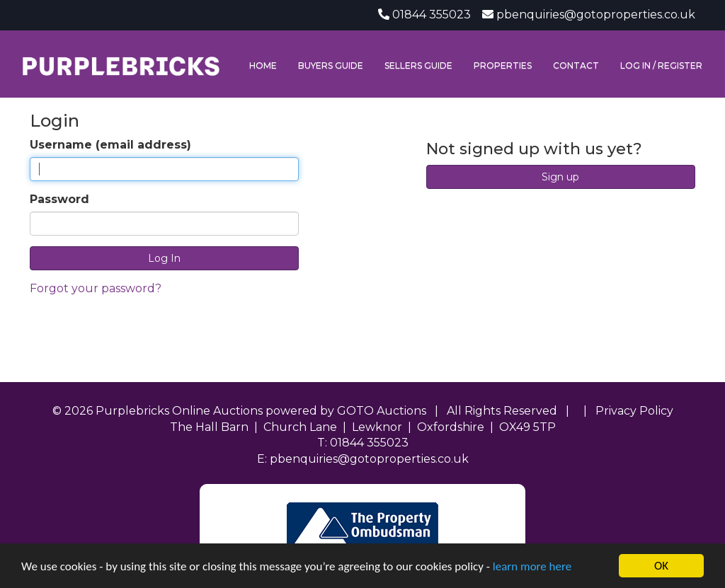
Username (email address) (110, 145)
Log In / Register (661, 65)
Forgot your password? (96, 288)
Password (59, 199)
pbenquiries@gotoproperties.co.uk (596, 15)
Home (263, 65)
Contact (576, 65)
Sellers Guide (418, 65)
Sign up (560, 177)
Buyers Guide (331, 65)
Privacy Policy (634, 411)
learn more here (532, 566)
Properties (503, 65)
